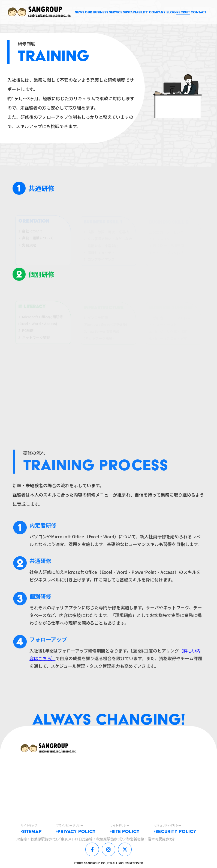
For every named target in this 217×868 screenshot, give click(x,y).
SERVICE (116, 12)
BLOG (171, 12)
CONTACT (198, 12)
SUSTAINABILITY (135, 12)
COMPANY (157, 12)
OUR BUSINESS (97, 12)
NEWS (79, 12)
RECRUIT (183, 12)
